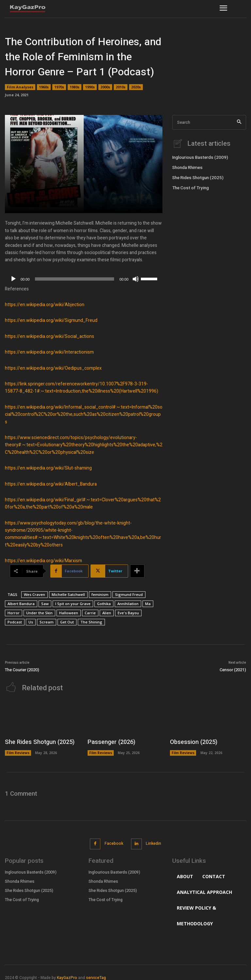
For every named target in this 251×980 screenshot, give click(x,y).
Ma (148, 604)
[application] (84, 279)
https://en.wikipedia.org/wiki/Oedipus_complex (53, 368)
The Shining (91, 622)
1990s (90, 87)
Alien (107, 613)
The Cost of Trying (189, 186)
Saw (45, 604)
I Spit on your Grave (73, 604)
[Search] (239, 122)
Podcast (15, 622)
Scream (47, 622)
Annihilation (128, 604)
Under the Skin (39, 613)
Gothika (104, 604)
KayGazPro (67, 973)
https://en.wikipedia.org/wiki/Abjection (45, 305)
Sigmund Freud (129, 594)
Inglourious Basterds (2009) (198, 157)
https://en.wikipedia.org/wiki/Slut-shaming (48, 468)
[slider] (75, 279)
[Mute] (136, 279)
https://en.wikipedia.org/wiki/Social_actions (50, 336)
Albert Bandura (21, 604)
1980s (75, 87)
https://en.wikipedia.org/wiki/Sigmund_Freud (51, 320)
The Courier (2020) (22, 670)
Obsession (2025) (191, 741)
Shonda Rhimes (187, 167)
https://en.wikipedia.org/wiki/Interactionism (49, 352)
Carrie (90, 613)
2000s (105, 87)
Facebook (114, 841)
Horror (14, 613)
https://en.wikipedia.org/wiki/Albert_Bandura (51, 484)
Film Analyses (20, 87)
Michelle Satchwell (68, 594)
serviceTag (96, 973)
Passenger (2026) (109, 741)
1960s (44, 87)
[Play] (13, 279)
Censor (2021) (233, 670)
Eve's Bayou (128, 613)
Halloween (69, 613)
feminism (100, 594)
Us (31, 622)
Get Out (67, 622)
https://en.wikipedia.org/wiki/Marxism (43, 561)
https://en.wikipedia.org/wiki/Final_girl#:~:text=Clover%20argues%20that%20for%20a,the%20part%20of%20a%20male (83, 503)
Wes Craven (34, 594)
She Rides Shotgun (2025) (196, 176)
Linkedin (152, 841)
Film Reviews (18, 751)
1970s (59, 87)
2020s (136, 87)
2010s (121, 87)
